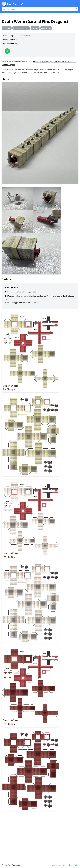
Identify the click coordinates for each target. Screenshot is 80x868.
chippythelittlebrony (22, 36)
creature (35, 28)
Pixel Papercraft (13, 4)
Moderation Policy (59, 865)
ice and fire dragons (21, 28)
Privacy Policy (73, 865)
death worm (46, 28)
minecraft (7, 28)
